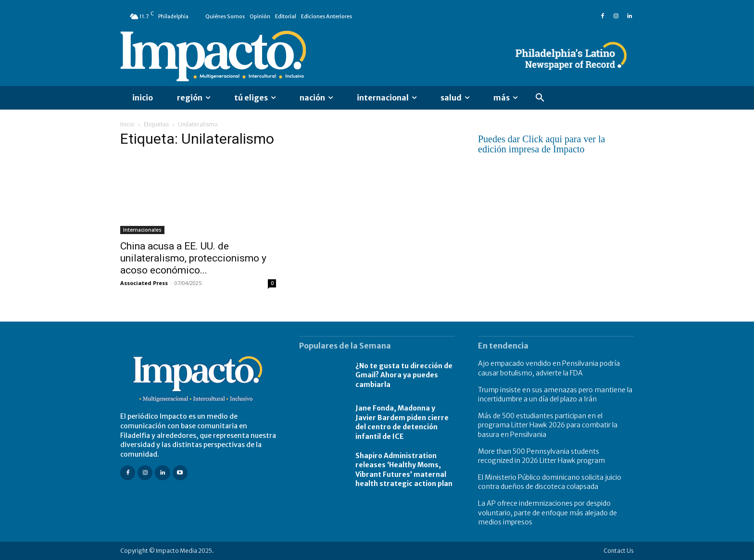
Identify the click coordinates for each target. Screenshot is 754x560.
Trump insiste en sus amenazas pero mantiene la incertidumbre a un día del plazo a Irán (555, 395)
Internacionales (142, 230)
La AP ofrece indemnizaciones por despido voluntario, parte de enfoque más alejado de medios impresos (547, 513)
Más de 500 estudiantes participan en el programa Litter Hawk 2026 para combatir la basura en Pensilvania (548, 425)
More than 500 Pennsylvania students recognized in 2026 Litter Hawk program (541, 456)
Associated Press (144, 283)
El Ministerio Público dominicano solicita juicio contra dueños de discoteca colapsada (550, 482)
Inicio (127, 124)
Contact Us (619, 551)
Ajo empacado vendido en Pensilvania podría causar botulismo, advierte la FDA (549, 368)
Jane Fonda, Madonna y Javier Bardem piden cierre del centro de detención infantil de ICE (402, 422)
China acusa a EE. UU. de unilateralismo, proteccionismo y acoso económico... (193, 258)
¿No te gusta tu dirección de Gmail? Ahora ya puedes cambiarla (404, 375)
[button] (540, 98)
